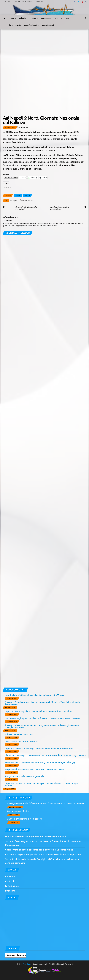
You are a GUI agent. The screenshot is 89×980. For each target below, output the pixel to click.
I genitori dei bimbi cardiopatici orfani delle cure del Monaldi (35, 695)
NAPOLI (18, 196)
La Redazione (28, 2)
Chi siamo (8, 2)
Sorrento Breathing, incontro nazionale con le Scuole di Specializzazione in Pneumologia (42, 703)
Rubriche (24, 18)
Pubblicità (39, 2)
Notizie (12, 18)
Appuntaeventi (48, 25)
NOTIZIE (27, 196)
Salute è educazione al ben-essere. (25, 819)
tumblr (86, 2)
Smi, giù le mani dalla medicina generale (24, 776)
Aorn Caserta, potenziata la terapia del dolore (60, 208)
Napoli (30, 201)
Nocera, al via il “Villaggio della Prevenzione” (26, 208)
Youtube (82, 2)
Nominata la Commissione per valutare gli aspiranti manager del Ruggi (40, 762)
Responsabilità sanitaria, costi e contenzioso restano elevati (35, 769)
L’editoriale (58, 18)
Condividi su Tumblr (11, 178)
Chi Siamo (10, 877)
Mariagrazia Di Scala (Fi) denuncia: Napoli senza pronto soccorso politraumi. (46, 803)
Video (68, 18)
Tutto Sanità (27, 964)
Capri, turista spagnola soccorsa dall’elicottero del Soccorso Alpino (39, 711)
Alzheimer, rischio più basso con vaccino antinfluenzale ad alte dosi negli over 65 (45, 755)
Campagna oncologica (18, 811)
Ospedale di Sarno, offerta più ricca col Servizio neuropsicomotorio (39, 748)
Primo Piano (46, 18)
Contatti (17, 2)
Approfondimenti (32, 25)
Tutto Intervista (15, 25)
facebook (75, 2)
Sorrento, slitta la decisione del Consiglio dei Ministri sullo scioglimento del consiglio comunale (42, 726)
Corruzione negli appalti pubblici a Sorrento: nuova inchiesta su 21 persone (42, 718)
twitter (78, 2)
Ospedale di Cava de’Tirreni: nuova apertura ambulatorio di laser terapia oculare (41, 784)
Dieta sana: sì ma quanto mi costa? (22, 741)
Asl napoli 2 (14, 201)
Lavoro (34, 18)
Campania (23, 200)
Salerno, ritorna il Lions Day (19, 734)
